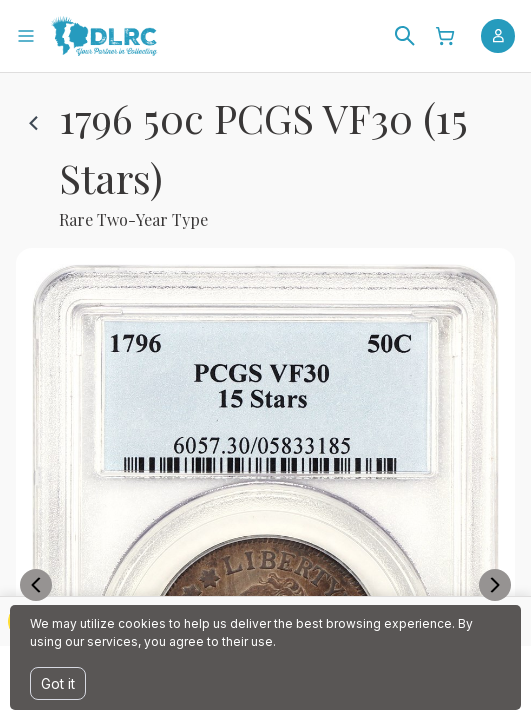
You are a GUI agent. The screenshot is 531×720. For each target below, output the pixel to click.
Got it (58, 683)
